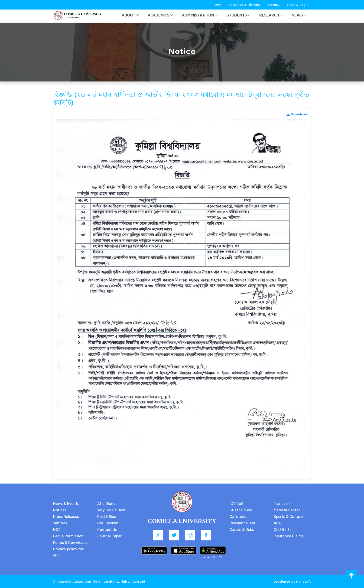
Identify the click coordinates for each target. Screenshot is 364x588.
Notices (60, 510)
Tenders (60, 523)
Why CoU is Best (111, 510)
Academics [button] (159, 15)
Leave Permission (68, 536)
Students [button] (237, 15)
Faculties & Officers (244, 5)
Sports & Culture (288, 517)
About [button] (129, 15)
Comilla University (99, 582)
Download (297, 114)
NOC (57, 530)
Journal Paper (109, 536)
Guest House (241, 510)
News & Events (66, 504)
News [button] (297, 15)
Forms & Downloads (70, 543)
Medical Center (287, 510)
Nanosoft (304, 582)
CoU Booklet (108, 523)
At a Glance (107, 504)
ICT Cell (236, 504)
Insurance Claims (289, 536)
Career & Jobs (242, 530)
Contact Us (107, 530)
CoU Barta (283, 530)
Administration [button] (198, 15)
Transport (282, 504)
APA (219, 5)
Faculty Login (298, 5)
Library (274, 5)
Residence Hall (242, 523)
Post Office (107, 517)
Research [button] (269, 15)
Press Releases (66, 517)
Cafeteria (238, 517)
